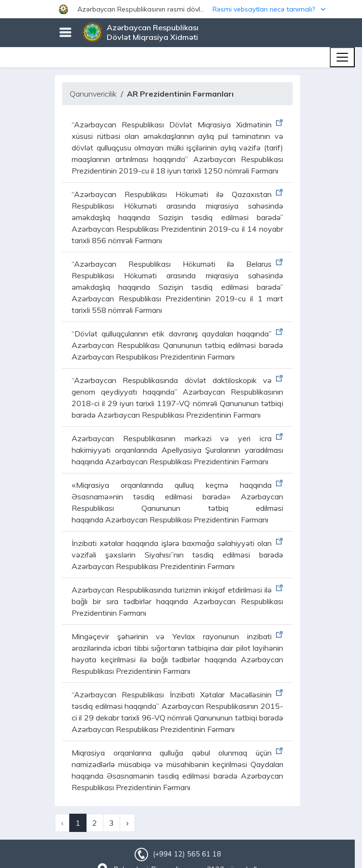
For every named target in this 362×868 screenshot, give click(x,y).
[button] (181, 9)
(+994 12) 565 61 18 (187, 854)
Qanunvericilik (93, 94)
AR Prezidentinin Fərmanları (180, 94)
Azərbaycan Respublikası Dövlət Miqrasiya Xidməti (153, 32)
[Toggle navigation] (342, 57)
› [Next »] (127, 823)
